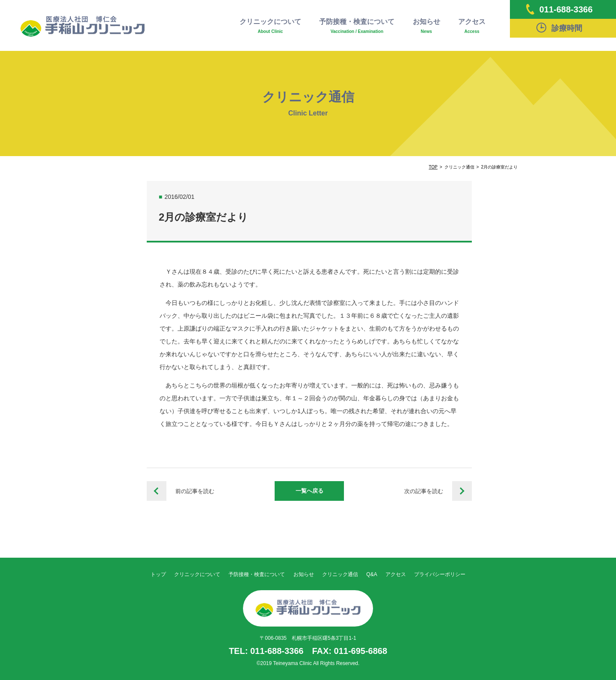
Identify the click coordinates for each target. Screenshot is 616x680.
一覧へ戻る (309, 491)
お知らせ (426, 26)
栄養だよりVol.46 (157, 491)
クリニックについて (270, 26)
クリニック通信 (340, 574)
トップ (158, 574)
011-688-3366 (560, 9)
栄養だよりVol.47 (462, 491)
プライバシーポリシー (440, 574)
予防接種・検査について (357, 26)
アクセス (472, 26)
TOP (433, 167)
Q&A (372, 574)
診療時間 (559, 28)
